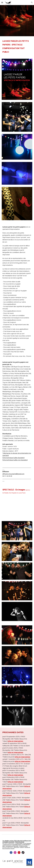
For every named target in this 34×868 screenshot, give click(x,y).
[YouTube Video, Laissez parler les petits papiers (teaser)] (17, 508)
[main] (17, 46)
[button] (2, 2)
